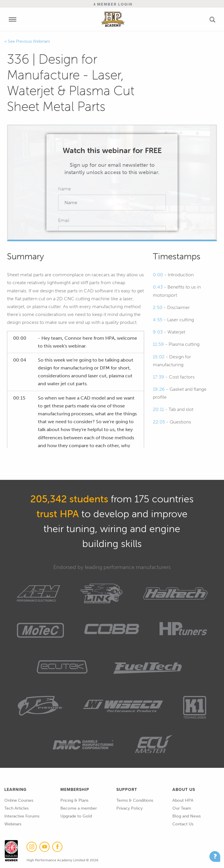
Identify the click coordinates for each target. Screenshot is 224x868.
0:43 (158, 287)
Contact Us (183, 824)
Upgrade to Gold (76, 816)
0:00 (158, 275)
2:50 (158, 307)
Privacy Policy (129, 808)
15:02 (159, 357)
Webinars (13, 824)
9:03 (158, 332)
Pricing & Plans (74, 800)
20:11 (158, 409)
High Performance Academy (113, 19)
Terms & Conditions (135, 800)
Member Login (113, 4)
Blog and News (187, 816)
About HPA (183, 800)
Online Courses (19, 800)
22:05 (159, 422)
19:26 (159, 389)
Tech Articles (16, 808)
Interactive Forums (22, 816)
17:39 (159, 377)
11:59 (158, 344)
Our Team (182, 808)
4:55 (158, 320)
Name (64, 189)
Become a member (79, 808)
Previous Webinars (33, 41)
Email (64, 220)
